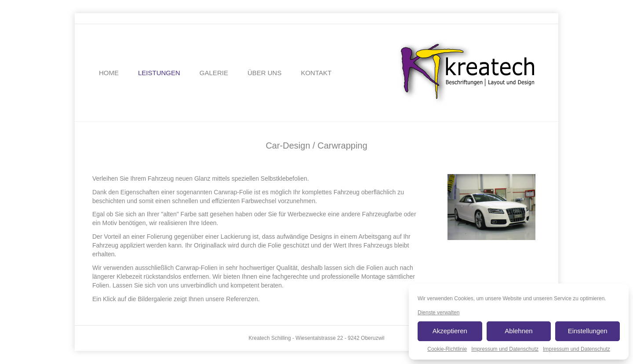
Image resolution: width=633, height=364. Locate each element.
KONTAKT (316, 73)
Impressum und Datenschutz (505, 349)
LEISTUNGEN (159, 73)
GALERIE (214, 73)
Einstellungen (588, 331)
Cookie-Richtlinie (447, 349)
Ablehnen (518, 331)
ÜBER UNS (265, 73)
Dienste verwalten (438, 313)
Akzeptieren (450, 331)
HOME (109, 73)
